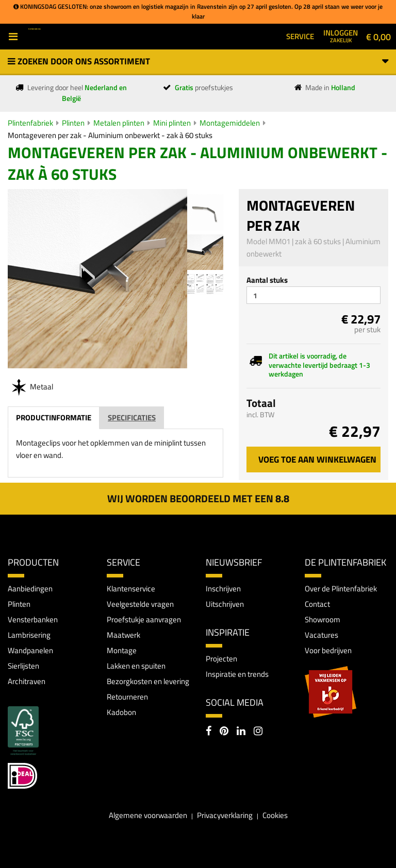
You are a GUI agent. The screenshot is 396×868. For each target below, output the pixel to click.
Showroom (323, 619)
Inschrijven (223, 589)
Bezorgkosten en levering (148, 681)
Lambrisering (29, 635)
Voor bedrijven (328, 650)
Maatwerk (123, 635)
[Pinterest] (224, 732)
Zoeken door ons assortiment (198, 61)
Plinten (73, 123)
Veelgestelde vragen (140, 604)
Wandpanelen (30, 650)
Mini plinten (172, 123)
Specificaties (132, 418)
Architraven (27, 681)
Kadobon (121, 712)
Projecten (221, 659)
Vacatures (321, 635)
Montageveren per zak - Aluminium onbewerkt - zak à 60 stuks (110, 135)
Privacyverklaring (225, 815)
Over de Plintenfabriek (341, 589)
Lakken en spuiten (136, 666)
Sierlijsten (23, 666)
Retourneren (127, 697)
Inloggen (341, 36)
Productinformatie (54, 418)
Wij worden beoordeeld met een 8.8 (198, 498)
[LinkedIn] (241, 732)
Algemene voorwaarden (148, 815)
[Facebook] (209, 732)
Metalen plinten (119, 123)
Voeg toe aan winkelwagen (317, 459)
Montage (122, 650)
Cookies (275, 815)
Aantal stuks (267, 280)
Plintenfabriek (30, 123)
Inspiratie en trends (237, 674)
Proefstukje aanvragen (144, 619)
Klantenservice (131, 589)
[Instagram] (258, 732)
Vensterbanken (33, 619)
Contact (317, 604)
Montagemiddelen (230, 123)
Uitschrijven (225, 604)
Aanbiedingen (30, 589)
